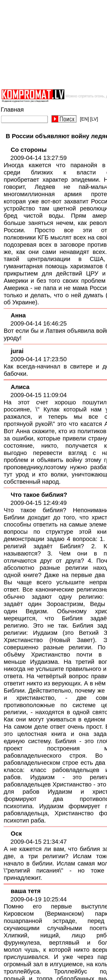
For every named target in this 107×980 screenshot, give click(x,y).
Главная (12, 109)
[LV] (94, 119)
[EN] (84, 119)
